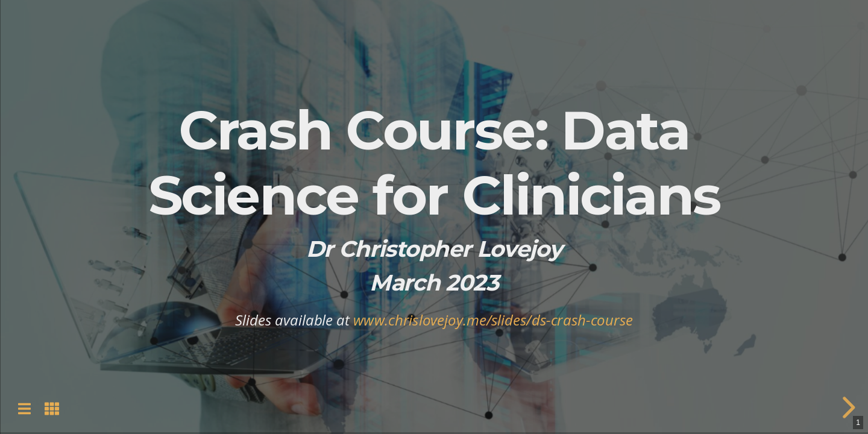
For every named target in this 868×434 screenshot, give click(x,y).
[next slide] (847, 407)
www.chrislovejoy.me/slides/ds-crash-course (493, 320)
